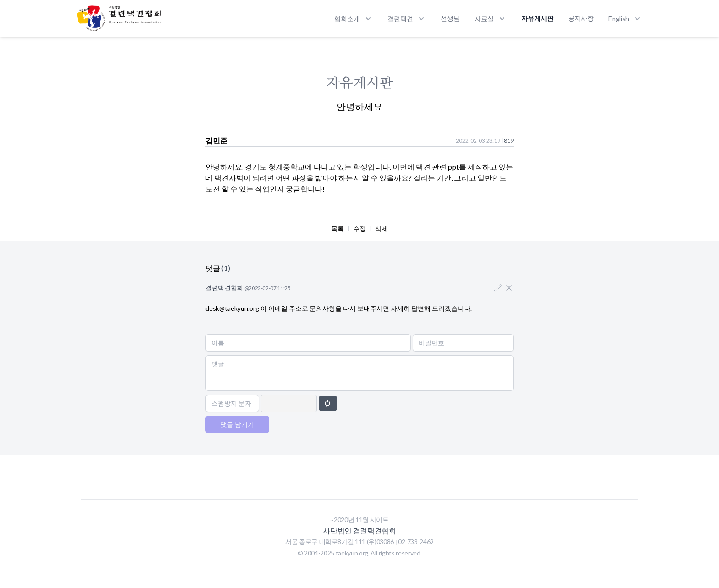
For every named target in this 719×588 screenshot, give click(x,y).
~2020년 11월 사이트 (359, 519)
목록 (337, 228)
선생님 (450, 18)
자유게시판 (537, 18)
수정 (359, 228)
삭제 (382, 228)
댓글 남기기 (237, 424)
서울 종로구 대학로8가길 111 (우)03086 (340, 541)
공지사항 (581, 18)
